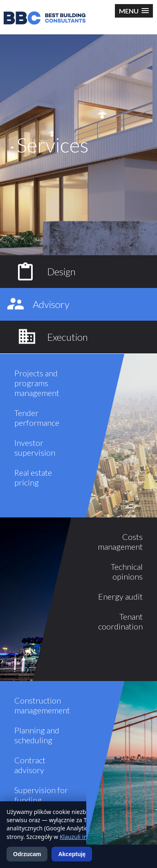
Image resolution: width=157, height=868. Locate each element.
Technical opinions (127, 571)
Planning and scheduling (37, 735)
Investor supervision (35, 447)
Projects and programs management (37, 383)
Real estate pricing (33, 477)
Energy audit (120, 596)
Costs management (120, 542)
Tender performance (37, 418)
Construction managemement (42, 705)
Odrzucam (27, 854)
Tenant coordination (120, 621)
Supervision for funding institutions (41, 800)
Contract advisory (30, 765)
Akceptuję (72, 854)
